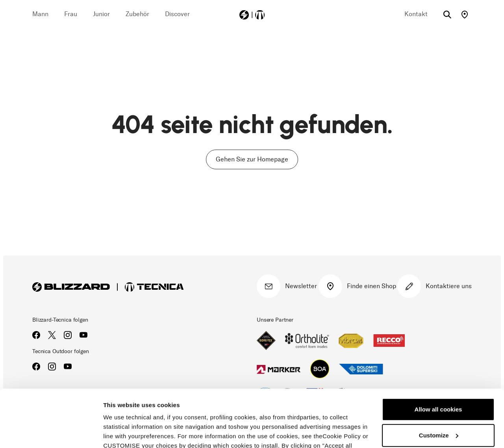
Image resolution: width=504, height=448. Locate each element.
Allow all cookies (438, 356)
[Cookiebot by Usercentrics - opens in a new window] (51, 433)
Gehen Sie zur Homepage (252, 159)
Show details (121, 432)
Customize (439, 381)
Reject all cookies (438, 407)
